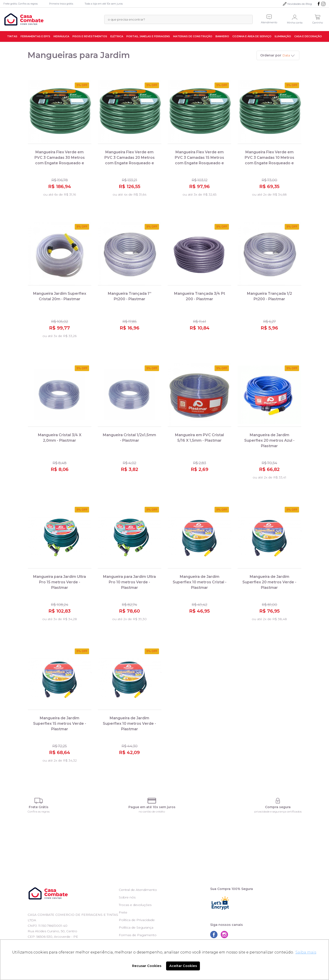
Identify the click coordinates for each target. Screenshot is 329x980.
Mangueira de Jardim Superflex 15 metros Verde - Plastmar (60, 724)
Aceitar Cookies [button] (183, 966)
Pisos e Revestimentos (90, 36)
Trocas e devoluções (135, 905)
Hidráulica (61, 36)
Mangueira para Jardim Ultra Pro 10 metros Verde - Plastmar (129, 582)
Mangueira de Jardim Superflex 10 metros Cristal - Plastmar (200, 582)
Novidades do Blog (300, 4)
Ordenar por (271, 55)
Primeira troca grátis (61, 4)
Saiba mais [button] (306, 952)
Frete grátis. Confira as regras (21, 4)
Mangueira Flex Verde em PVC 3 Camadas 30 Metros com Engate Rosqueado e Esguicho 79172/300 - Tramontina (60, 163)
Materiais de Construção (193, 36)
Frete (123, 912)
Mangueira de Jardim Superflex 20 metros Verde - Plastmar (269, 582)
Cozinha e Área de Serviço (252, 36)
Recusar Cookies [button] (147, 966)
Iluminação (283, 36)
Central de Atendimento (138, 890)
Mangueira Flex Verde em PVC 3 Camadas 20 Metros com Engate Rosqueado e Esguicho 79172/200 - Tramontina (130, 163)
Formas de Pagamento (138, 935)
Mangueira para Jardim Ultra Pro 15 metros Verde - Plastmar (60, 582)
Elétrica (117, 36)
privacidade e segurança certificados (278, 811)
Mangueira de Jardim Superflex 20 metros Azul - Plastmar (269, 440)
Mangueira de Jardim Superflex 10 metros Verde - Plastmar (129, 724)
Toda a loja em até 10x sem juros (104, 4)
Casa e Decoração (308, 36)
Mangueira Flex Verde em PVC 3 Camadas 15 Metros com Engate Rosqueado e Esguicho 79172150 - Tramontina (199, 163)
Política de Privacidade (137, 920)
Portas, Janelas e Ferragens (148, 36)
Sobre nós (127, 897)
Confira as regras (39, 811)
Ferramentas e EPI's (35, 36)
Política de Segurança (136, 927)
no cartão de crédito (152, 811)
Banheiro (222, 36)
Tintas (12, 36)
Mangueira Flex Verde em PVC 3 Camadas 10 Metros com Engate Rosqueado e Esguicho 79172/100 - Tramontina (269, 163)
